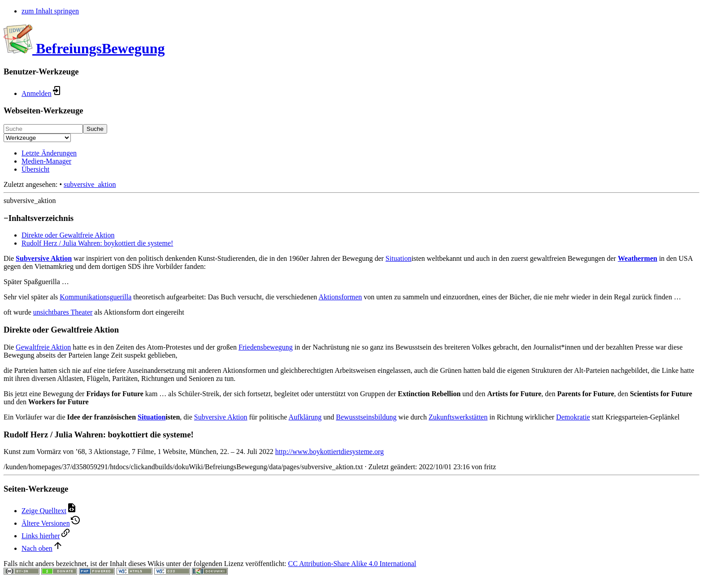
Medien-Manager (46, 161)
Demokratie (573, 417)
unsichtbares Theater (63, 312)
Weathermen (638, 258)
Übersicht (35, 169)
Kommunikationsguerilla (95, 297)
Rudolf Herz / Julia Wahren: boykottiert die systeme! (97, 243)
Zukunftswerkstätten (458, 417)
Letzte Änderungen (49, 153)
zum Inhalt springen (50, 11)
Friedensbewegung (266, 347)
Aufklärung (305, 417)
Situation (399, 258)
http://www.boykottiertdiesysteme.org (330, 452)
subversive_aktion (90, 184)
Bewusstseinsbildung (366, 417)
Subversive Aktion (44, 258)
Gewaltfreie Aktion (43, 347)
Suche (95, 129)
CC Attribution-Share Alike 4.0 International (352, 564)
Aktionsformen (340, 297)
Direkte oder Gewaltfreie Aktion (68, 235)
